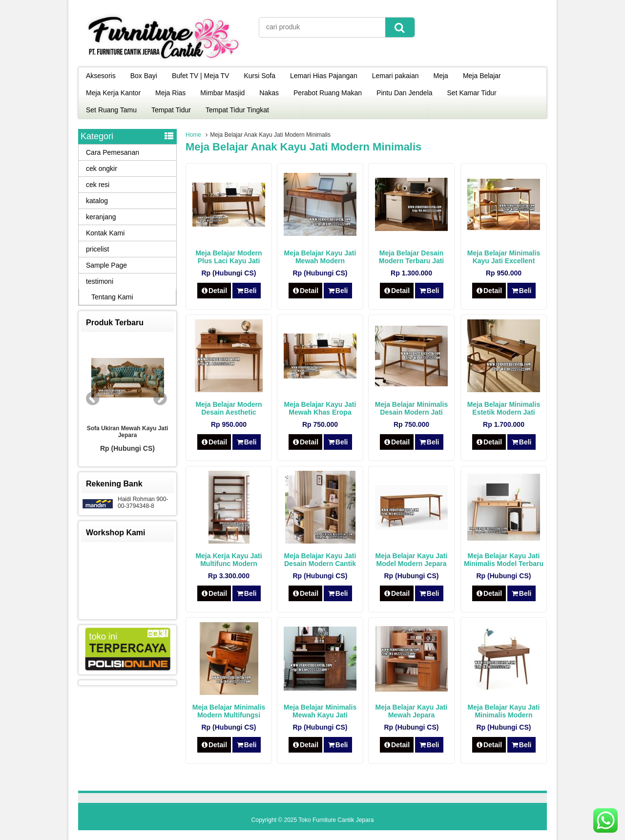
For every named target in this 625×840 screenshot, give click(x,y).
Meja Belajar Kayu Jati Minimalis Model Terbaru (504, 560)
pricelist (97, 249)
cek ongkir (102, 168)
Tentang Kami (112, 297)
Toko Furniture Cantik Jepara (336, 820)
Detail (214, 291)
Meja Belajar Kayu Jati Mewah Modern (320, 257)
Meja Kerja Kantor (113, 93)
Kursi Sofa (260, 76)
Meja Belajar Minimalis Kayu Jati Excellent (504, 257)
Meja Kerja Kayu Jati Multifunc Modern (229, 560)
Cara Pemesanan (113, 152)
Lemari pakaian (396, 76)
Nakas (269, 93)
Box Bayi (144, 76)
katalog (97, 201)
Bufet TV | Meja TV (201, 76)
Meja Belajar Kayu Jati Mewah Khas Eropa (320, 408)
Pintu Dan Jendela (404, 93)
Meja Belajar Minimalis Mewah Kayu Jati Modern (320, 715)
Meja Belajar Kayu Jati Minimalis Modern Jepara (504, 715)
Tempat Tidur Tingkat (237, 110)
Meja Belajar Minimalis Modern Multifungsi (229, 711)
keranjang (101, 217)
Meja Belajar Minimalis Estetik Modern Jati (504, 408)
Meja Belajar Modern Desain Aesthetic (229, 408)
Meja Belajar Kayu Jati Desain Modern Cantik (320, 560)
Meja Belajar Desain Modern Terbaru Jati (412, 257)
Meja (441, 76)
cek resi (98, 185)
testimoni (100, 281)
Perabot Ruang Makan (328, 93)
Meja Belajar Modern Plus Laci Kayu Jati (229, 257)
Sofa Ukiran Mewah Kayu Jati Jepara (128, 432)
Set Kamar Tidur (472, 93)
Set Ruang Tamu (111, 110)
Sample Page (106, 265)
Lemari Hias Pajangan (324, 76)
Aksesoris (101, 76)
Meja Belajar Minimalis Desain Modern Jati (411, 408)
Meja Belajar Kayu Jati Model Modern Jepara (412, 560)
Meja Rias (170, 93)
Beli (246, 291)
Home (193, 135)
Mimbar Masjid (222, 93)
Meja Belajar (482, 76)
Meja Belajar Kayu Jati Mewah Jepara (412, 711)
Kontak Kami (105, 233)
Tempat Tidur (171, 110)
